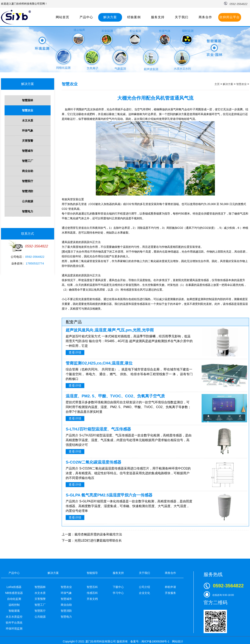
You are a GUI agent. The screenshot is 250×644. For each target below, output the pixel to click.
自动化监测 (14, 599)
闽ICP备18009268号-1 (155, 641)
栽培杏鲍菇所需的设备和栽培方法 (98, 534)
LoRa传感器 (14, 587)
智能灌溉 (14, 611)
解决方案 (110, 17)
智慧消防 (28, 191)
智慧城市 (28, 151)
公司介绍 (144, 587)
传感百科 (92, 593)
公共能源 (28, 201)
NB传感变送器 (14, 593)
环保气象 (28, 131)
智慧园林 (28, 100)
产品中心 (86, 17)
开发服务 (170, 593)
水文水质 (28, 120)
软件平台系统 (14, 623)
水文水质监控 (14, 617)
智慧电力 (28, 211)
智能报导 (92, 573)
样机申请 (170, 587)
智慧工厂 (28, 161)
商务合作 (205, 17)
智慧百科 (92, 587)
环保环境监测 (14, 629)
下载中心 (118, 587)
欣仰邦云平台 (230, 17)
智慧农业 (28, 110)
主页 (217, 84)
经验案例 (134, 17)
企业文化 (144, 593)
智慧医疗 (28, 181)
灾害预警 (28, 141)
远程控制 (14, 605)
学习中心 (118, 593)
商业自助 (28, 171)
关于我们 (182, 17)
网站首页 (62, 17)
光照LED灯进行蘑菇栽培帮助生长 (98, 540)
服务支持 (158, 17)
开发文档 (92, 599)
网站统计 (178, 641)
